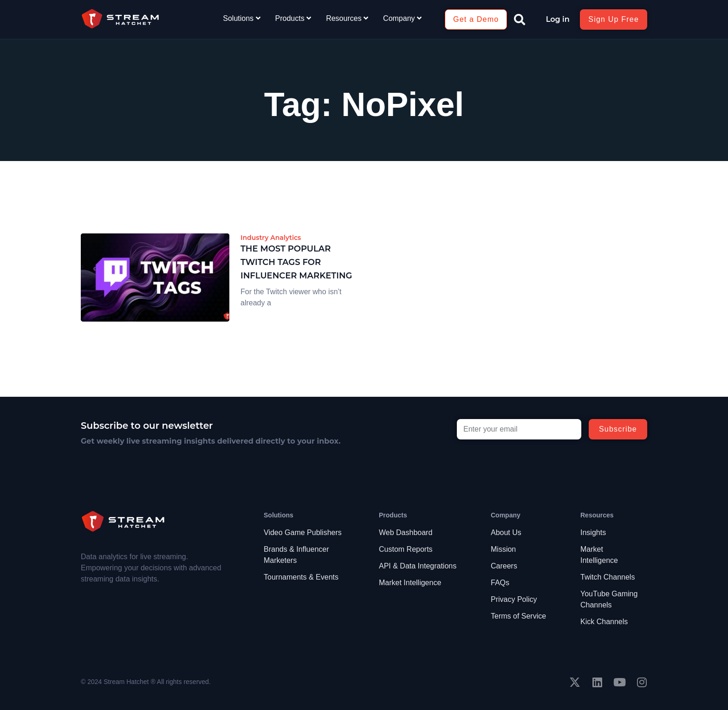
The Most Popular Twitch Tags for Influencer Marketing (296, 262)
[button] (520, 19)
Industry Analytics (271, 238)
